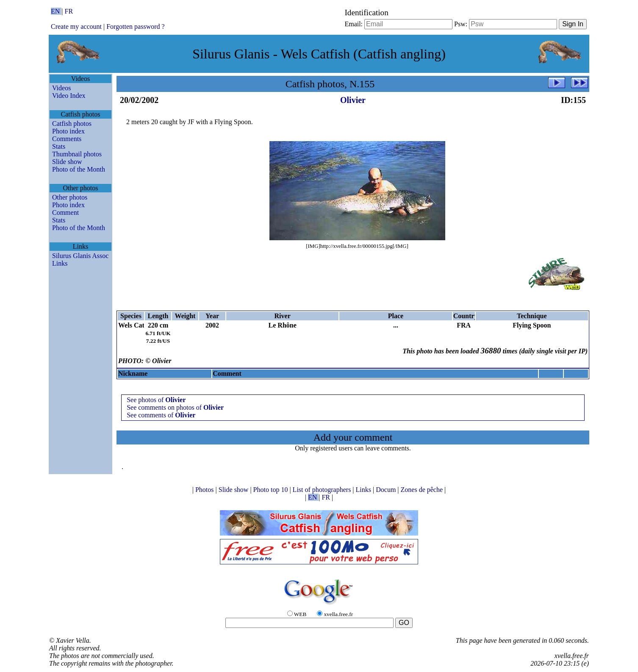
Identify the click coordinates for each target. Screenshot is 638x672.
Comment (65, 212)
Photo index (68, 131)
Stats (59, 146)
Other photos (70, 197)
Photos (205, 490)
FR (69, 11)
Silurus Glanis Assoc (80, 256)
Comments (67, 139)
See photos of (156, 400)
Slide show (67, 162)
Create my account (76, 26)
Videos (61, 88)
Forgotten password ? (135, 26)
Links (60, 263)
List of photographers (323, 490)
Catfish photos (72, 124)
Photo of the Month (79, 169)
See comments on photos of (175, 407)
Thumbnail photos (77, 154)
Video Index (69, 96)
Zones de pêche (423, 490)
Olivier (353, 100)
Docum (387, 490)
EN (56, 11)
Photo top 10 (272, 490)
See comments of (161, 415)
